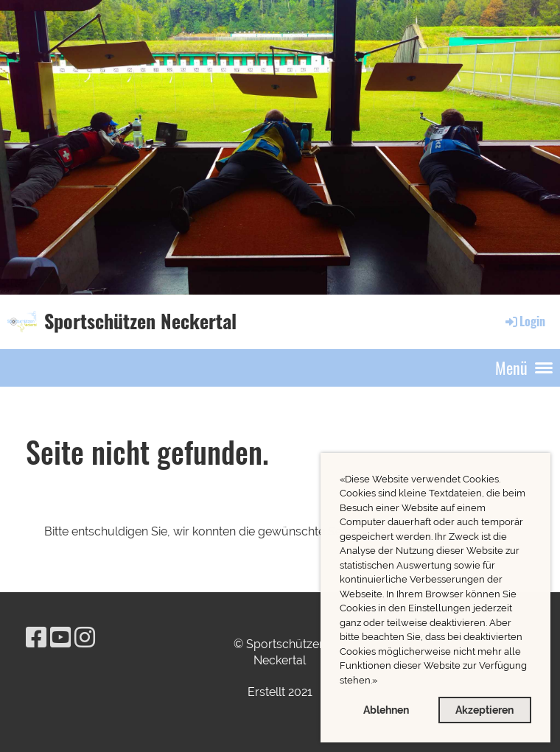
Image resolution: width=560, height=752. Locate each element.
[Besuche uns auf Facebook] (36, 637)
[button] (381, 682)
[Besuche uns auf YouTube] (60, 637)
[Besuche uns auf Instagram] (85, 637)
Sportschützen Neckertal (140, 321)
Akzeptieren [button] (484, 710)
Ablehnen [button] (386, 710)
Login (524, 321)
